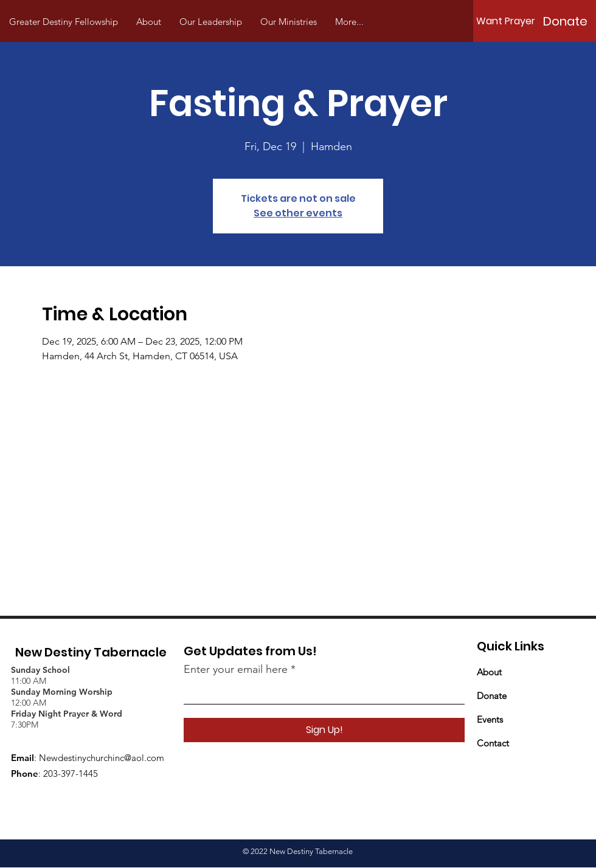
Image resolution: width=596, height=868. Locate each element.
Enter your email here (236, 669)
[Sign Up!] (324, 730)
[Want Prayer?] (508, 21)
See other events (298, 213)
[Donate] (565, 21)
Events (490, 719)
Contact (493, 743)
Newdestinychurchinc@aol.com (102, 758)
